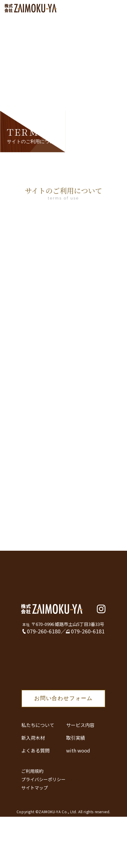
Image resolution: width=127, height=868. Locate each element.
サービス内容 (80, 725)
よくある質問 (35, 750)
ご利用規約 (32, 771)
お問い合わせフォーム (63, 698)
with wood (78, 750)
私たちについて (38, 725)
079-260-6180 (44, 631)
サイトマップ (35, 788)
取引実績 (76, 738)
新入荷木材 (33, 738)
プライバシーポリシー (43, 779)
